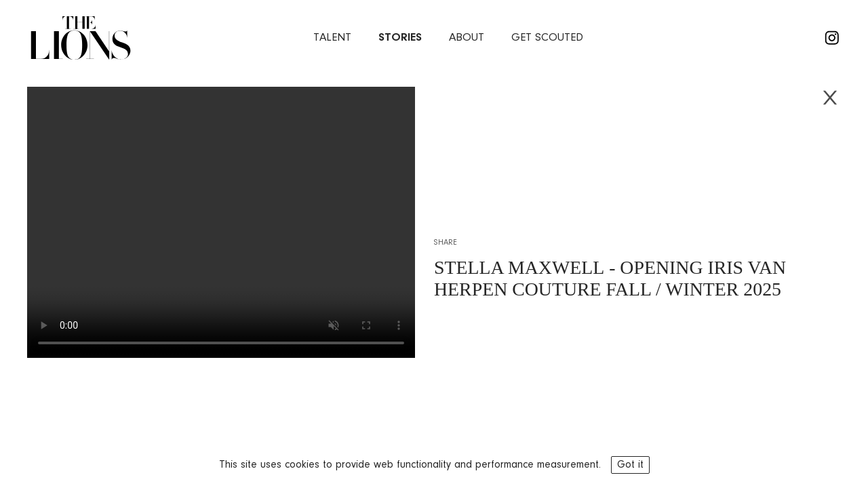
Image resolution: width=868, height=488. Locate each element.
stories (400, 38)
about (467, 38)
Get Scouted (547, 38)
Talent (332, 38)
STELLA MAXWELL (519, 267)
